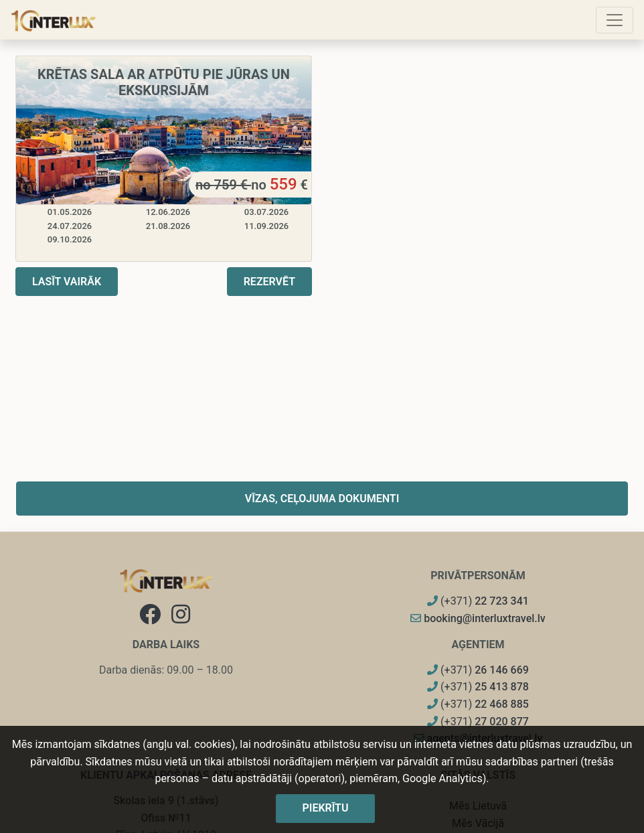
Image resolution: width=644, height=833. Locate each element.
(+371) (478, 601)
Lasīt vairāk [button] (67, 282)
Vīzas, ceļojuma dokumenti (322, 499)
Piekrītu (326, 808)
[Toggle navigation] (615, 20)
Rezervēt (269, 282)
